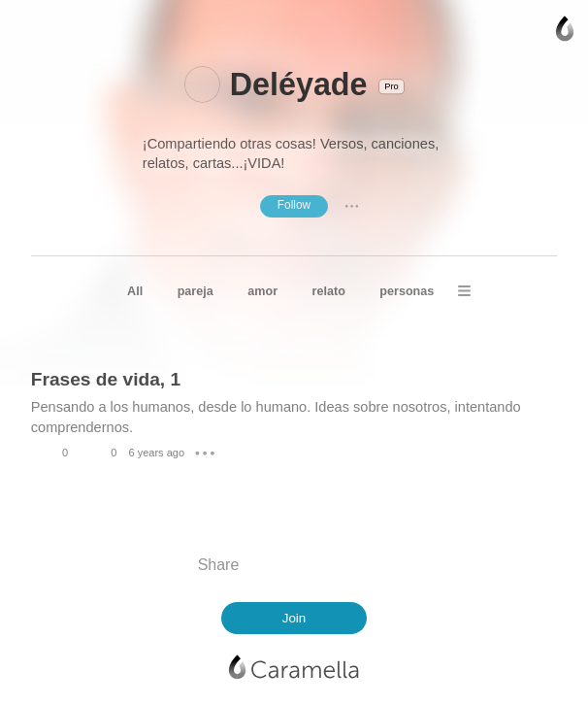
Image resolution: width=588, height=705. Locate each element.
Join (294, 618)
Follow (294, 205)
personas (407, 291)
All (135, 291)
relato (329, 291)
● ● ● (352, 206)
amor (262, 291)
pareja (196, 291)
